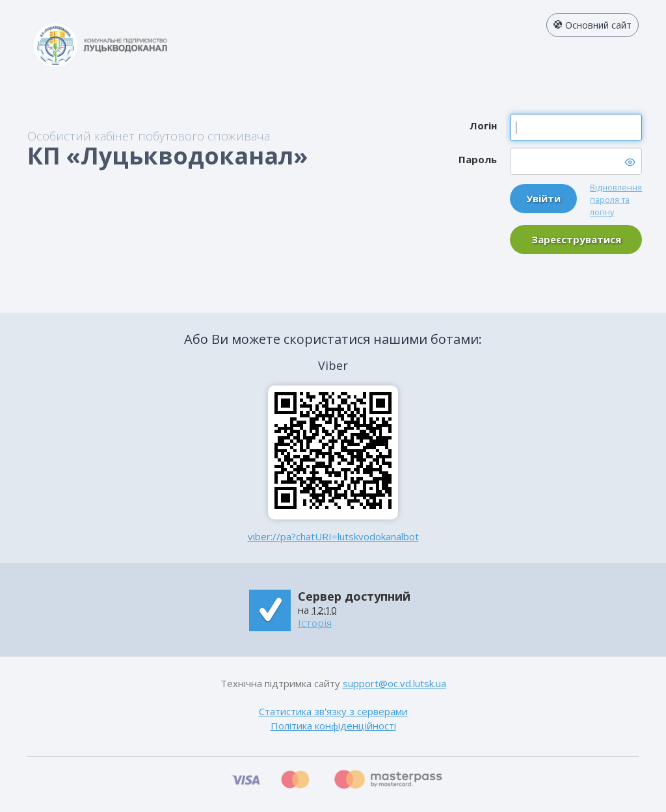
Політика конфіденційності (333, 726)
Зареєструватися (576, 239)
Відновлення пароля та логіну (616, 200)
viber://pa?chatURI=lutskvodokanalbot (333, 536)
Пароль (478, 159)
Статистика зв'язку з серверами (333, 711)
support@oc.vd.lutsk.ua (394, 683)
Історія (315, 623)
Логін (483, 125)
